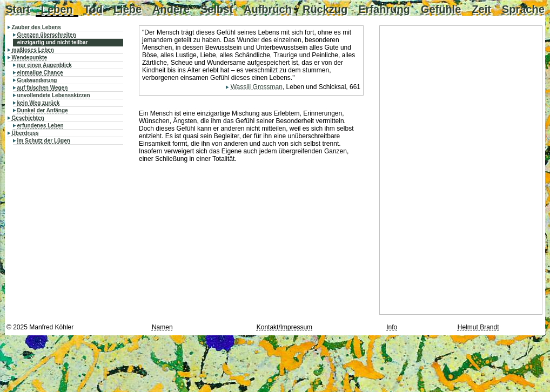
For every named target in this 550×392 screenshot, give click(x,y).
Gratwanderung (37, 80)
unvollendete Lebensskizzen (54, 95)
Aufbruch (268, 9)
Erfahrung (384, 9)
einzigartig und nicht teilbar (53, 42)
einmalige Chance (40, 73)
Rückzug (325, 9)
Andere (171, 9)
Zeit (481, 9)
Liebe (128, 9)
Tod (93, 9)
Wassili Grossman (257, 87)
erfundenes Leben (41, 126)
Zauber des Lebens (36, 27)
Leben (57, 9)
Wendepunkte (29, 58)
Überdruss (25, 133)
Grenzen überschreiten (47, 35)
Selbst (217, 9)
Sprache (523, 9)
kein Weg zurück (39, 103)
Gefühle (441, 9)
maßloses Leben (33, 50)
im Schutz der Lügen (44, 141)
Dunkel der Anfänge (43, 110)
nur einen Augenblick (45, 65)
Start (18, 9)
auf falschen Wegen (43, 88)
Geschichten (28, 118)
